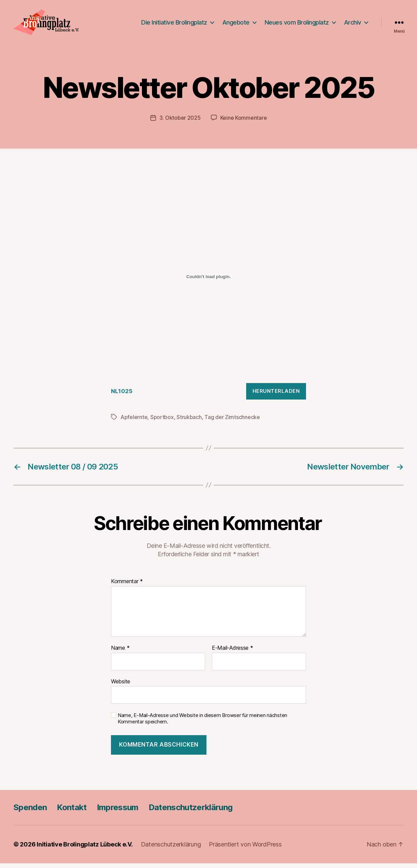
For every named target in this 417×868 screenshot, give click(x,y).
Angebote (236, 24)
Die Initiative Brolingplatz (174, 24)
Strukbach (189, 421)
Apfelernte (134, 421)
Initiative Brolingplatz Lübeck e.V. (85, 849)
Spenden (30, 812)
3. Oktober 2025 (180, 122)
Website (121, 686)
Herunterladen (276, 395)
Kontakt (72, 812)
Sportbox (162, 421)
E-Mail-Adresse (233, 652)
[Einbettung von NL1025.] (208, 281)
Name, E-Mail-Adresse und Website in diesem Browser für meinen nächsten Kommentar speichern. (202, 723)
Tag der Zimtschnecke (232, 421)
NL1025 (122, 395)
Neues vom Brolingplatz (297, 24)
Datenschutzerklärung (191, 812)
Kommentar (127, 586)
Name (120, 652)
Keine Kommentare (244, 122)
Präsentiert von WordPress (245, 849)
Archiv (353, 24)
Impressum (118, 812)
